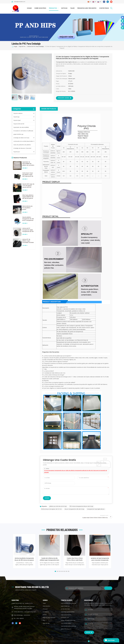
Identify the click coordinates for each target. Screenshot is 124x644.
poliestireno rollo (65, 618)
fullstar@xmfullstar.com (18, 2)
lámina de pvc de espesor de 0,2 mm (51, 509)
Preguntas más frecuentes (87, 8)
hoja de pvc (22, 47)
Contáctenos (104, 8)
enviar (89, 632)
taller (72, 8)
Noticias (64, 8)
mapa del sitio (46, 623)
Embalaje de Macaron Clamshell (22, 148)
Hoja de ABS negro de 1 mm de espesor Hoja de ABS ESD (28, 186)
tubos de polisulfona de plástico (22, 145)
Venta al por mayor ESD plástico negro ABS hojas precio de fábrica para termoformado (28, 175)
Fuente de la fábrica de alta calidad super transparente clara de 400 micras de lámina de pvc (49, 559)
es (89, 2)
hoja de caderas (18, 113)
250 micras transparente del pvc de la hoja (81, 506)
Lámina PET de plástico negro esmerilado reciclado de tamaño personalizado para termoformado (28, 241)
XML (74, 641)
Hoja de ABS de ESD (19, 124)
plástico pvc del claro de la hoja (58, 506)
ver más (25, 168)
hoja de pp (16, 117)
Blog (44, 620)
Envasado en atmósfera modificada (23, 131)
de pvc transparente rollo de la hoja (74, 509)
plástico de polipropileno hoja (68, 620)
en (94, 2)
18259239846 (27, 615)
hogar (29, 8)
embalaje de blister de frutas (21, 138)
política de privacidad (81, 641)
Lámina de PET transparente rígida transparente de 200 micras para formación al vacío (28, 230)
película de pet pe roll (66, 629)
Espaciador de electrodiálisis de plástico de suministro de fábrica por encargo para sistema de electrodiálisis (28, 164)
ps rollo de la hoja (65, 609)
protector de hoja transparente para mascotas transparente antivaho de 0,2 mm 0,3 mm (100, 559)
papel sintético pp (18, 134)
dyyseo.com (69, 641)
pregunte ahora (64, 98)
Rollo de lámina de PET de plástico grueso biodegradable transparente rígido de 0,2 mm (28, 208)
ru (99, 2)
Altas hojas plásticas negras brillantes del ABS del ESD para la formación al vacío (28, 197)
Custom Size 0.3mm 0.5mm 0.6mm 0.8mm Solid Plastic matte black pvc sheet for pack (75, 559)
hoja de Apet (17, 120)
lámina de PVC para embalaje (35, 47)
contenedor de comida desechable (23, 141)
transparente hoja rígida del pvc (96, 509)
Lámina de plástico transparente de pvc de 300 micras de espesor (24, 559)
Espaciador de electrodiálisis (21, 127)
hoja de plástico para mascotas (69, 603)
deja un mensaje (109, 640)
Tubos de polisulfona (66, 615)
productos (53, 8)
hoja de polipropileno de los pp (68, 626)
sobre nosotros (40, 8)
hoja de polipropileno (66, 623)
